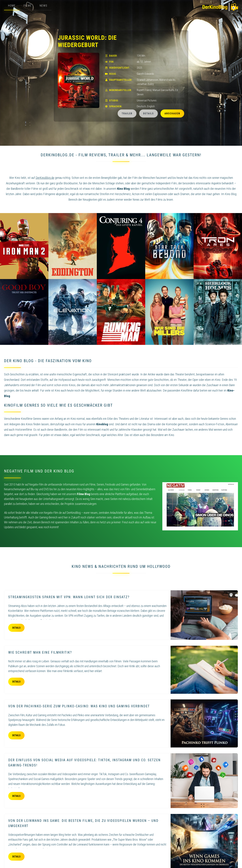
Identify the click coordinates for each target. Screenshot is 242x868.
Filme (28, 6)
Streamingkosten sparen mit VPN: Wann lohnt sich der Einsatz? (69, 597)
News (44, 6)
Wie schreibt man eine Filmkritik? (40, 652)
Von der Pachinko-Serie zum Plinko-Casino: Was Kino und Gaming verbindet (79, 706)
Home (12, 6)
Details (148, 113)
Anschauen (172, 113)
